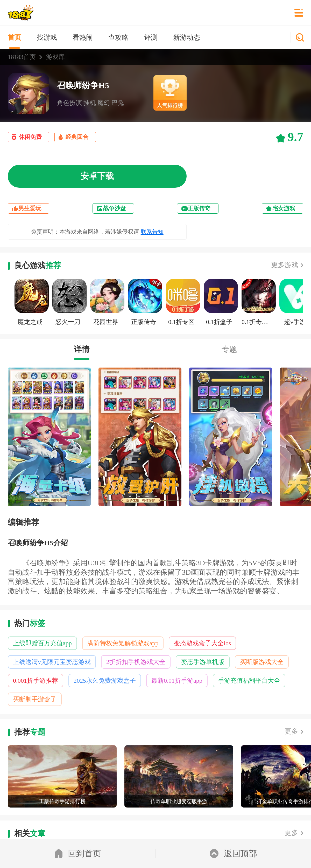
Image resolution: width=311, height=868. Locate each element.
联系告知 (152, 232)
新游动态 (187, 37)
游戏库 (55, 57)
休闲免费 (30, 137)
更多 (291, 731)
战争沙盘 (115, 208)
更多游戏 (285, 265)
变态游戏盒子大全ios (202, 643)
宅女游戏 (284, 208)
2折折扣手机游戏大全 (136, 662)
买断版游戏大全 (262, 662)
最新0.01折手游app (177, 681)
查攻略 (118, 37)
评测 (151, 37)
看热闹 (83, 37)
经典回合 (77, 137)
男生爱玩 (30, 208)
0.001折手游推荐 (36, 681)
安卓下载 (97, 176)
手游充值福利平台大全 (249, 681)
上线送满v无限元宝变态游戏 (52, 662)
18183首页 (22, 57)
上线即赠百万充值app (42, 643)
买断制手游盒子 (35, 699)
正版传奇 (199, 208)
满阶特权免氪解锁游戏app (123, 643)
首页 (15, 37)
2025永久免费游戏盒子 (105, 681)
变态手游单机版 (203, 662)
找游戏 (47, 37)
